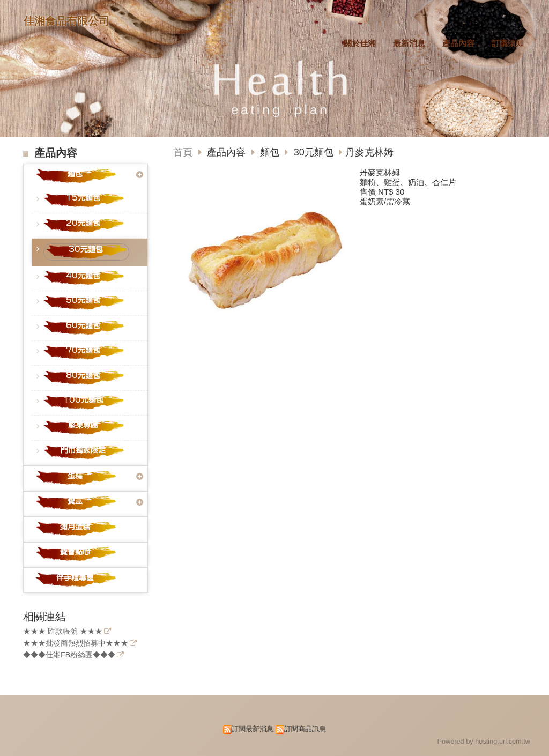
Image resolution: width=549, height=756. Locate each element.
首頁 (183, 152)
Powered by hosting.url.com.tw (484, 741)
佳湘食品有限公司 (66, 21)
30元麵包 (314, 152)
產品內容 (228, 152)
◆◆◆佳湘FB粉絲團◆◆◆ (69, 655)
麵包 (270, 152)
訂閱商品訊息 (305, 729)
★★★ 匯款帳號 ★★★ (63, 631)
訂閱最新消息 (253, 729)
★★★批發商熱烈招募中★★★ (76, 643)
